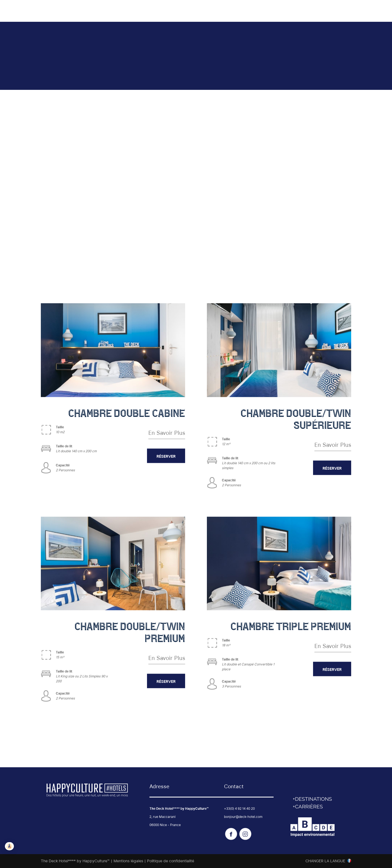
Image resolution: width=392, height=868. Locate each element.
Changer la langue (325, 861)
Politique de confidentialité (171, 861)
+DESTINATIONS (313, 799)
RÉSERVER (166, 456)
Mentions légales (128, 861)
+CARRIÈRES (308, 806)
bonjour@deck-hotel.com (243, 817)
